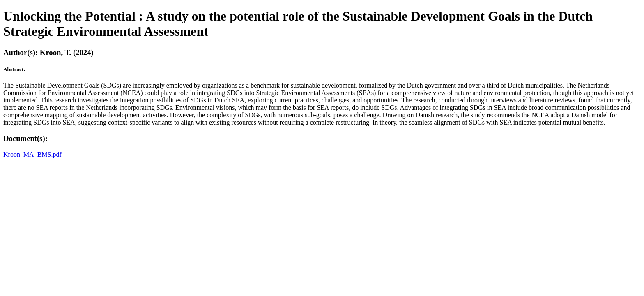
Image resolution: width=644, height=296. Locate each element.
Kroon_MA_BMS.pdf (32, 154)
